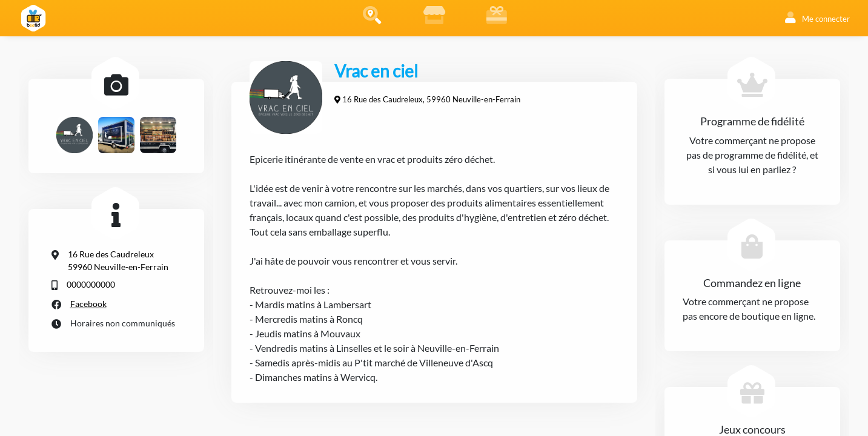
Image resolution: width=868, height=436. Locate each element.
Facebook (88, 304)
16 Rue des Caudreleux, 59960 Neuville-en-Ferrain (431, 99)
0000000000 (91, 284)
